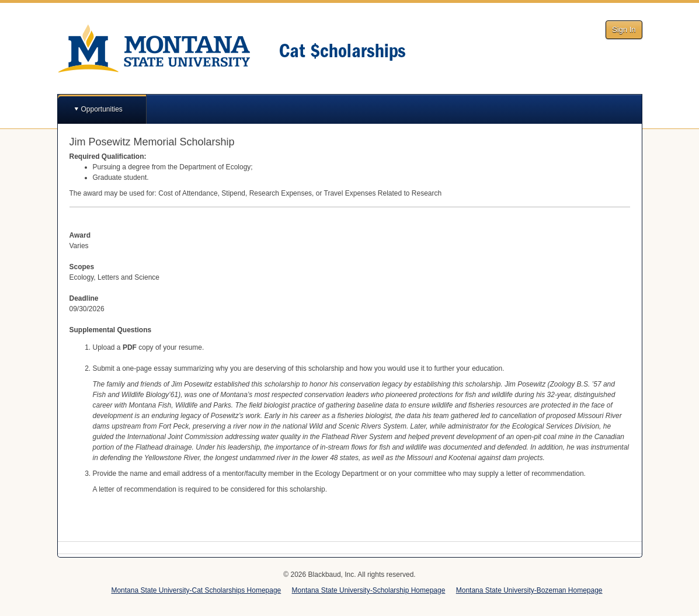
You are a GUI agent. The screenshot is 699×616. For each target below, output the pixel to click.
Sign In (624, 29)
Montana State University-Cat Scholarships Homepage (196, 590)
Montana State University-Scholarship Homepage (369, 590)
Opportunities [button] (102, 109)
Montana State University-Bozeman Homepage (529, 590)
